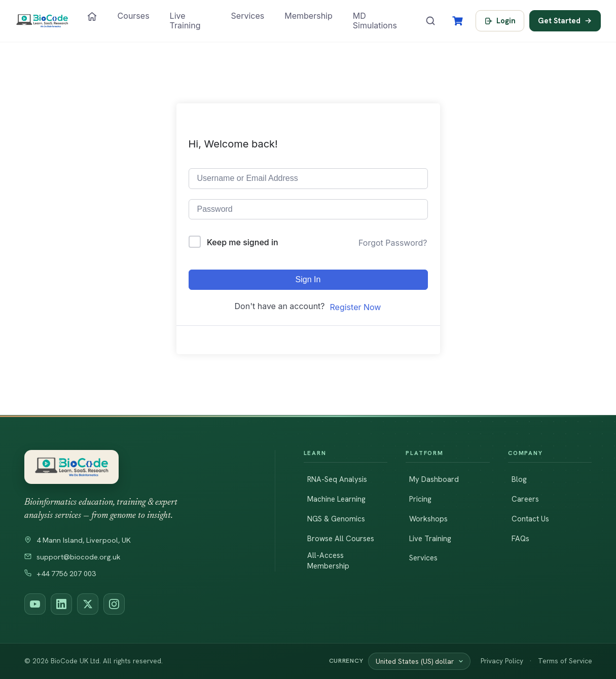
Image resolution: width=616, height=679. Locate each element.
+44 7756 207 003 (60, 574)
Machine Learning (336, 499)
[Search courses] (430, 21)
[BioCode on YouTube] (35, 604)
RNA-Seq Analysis (337, 479)
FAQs (520, 539)
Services (248, 16)
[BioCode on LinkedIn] (61, 604)
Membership (309, 16)
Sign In (308, 279)
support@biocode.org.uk (73, 557)
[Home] (92, 16)
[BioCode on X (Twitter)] (88, 604)
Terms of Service (565, 661)
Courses (134, 16)
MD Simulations (375, 21)
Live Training (185, 21)
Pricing (420, 499)
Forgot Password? (393, 243)
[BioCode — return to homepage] (135, 467)
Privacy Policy (502, 661)
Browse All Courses (341, 539)
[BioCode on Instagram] (114, 604)
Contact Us (530, 519)
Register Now (356, 307)
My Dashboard (434, 479)
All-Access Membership (328, 561)
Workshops (428, 519)
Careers (525, 499)
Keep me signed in (243, 242)
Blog (519, 479)
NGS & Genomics (336, 519)
